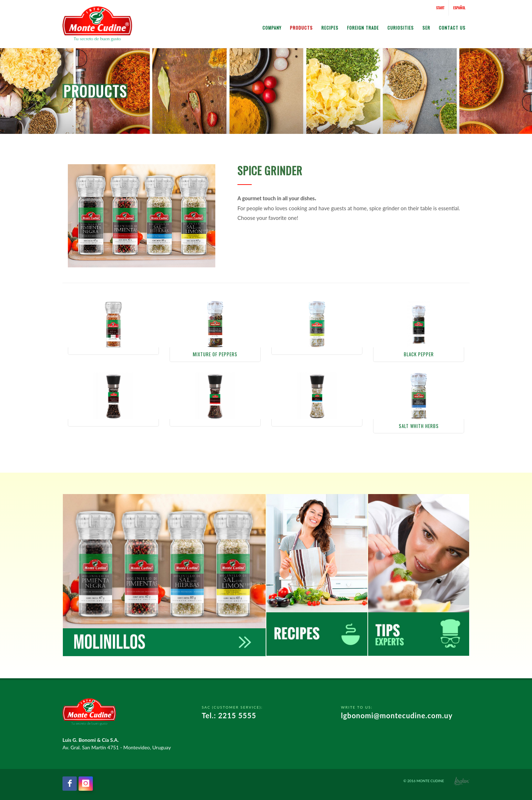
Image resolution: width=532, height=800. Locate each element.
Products (301, 28)
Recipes (330, 28)
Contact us (452, 28)
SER (426, 28)
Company (272, 28)
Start (440, 8)
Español (459, 8)
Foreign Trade (363, 28)
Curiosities (401, 28)
